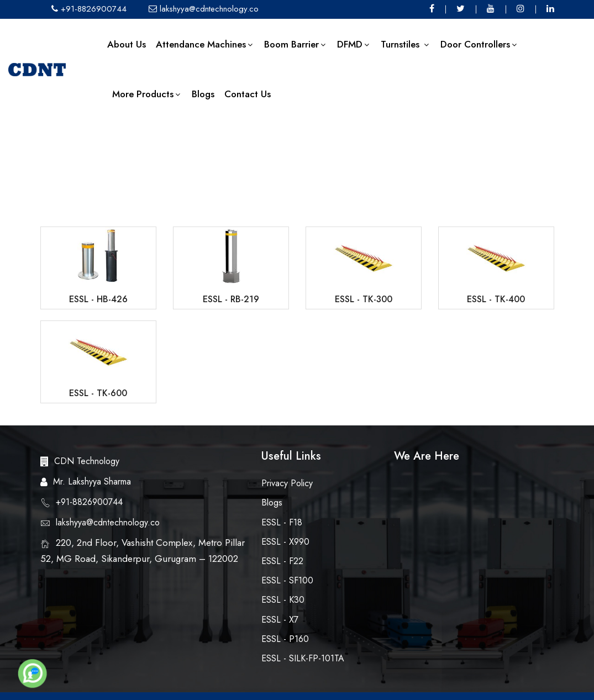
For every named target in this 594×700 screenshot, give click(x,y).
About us (127, 44)
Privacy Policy (287, 483)
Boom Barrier (296, 44)
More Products (147, 94)
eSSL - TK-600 (98, 393)
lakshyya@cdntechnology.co (204, 9)
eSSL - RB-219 (231, 299)
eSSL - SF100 (287, 580)
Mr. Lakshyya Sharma (92, 481)
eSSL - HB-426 (98, 299)
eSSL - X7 (280, 620)
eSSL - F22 (282, 561)
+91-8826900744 (89, 9)
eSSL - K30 (283, 600)
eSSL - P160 (285, 639)
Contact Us (248, 94)
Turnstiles (406, 44)
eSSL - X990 (285, 542)
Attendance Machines (205, 44)
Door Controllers (479, 44)
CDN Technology (87, 461)
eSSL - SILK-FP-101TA (303, 658)
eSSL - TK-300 (364, 299)
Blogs (203, 94)
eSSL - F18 (282, 522)
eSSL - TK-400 (496, 299)
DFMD (354, 44)
